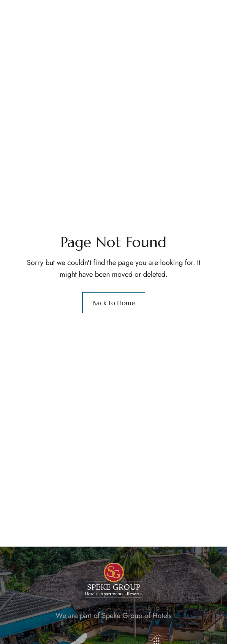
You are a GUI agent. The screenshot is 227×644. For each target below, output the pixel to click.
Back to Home (114, 303)
